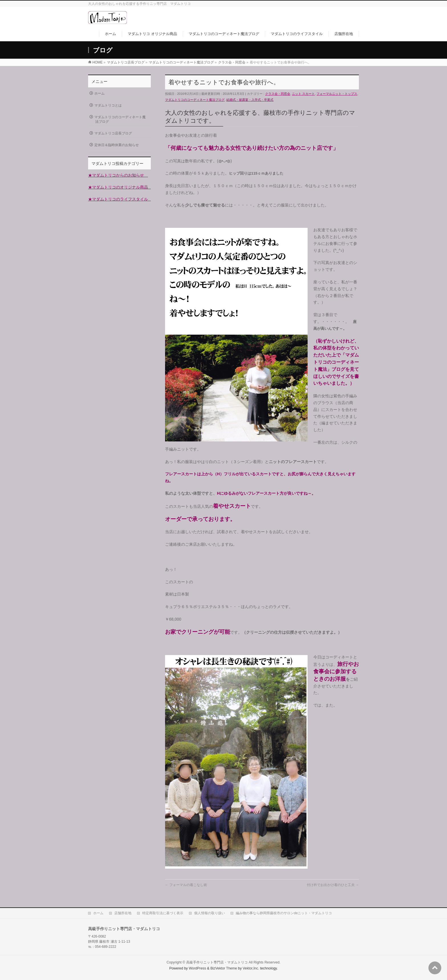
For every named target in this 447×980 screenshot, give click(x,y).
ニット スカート (303, 94)
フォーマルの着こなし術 (186, 885)
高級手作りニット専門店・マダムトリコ (217, 962)
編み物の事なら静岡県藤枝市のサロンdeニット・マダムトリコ (284, 913)
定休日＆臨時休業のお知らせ (117, 145)
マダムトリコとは (108, 105)
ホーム (99, 93)
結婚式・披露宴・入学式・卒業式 (250, 100)
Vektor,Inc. (251, 968)
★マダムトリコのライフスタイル (120, 199)
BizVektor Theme (224, 968)
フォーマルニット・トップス (337, 94)
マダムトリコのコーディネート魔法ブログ (195, 100)
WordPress (197, 968)
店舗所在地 (123, 913)
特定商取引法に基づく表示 (163, 913)
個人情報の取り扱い (210, 913)
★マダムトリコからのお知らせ (118, 175)
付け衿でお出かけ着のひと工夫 (333, 885)
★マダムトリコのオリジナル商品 (120, 187)
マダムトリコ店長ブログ (113, 133)
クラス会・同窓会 (278, 94)
